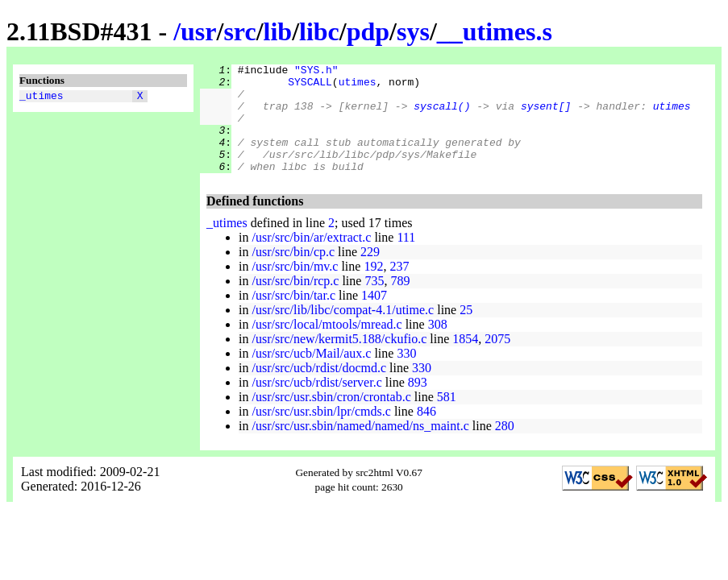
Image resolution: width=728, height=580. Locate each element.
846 (426, 433)
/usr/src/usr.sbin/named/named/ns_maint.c (360, 447)
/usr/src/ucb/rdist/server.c (316, 404)
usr (198, 31)
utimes (358, 86)
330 (406, 375)
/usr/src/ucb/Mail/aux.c (311, 375)
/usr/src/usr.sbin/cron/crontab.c (331, 418)
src (239, 31)
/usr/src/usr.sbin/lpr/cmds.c (321, 433)
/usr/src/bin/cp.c (293, 273)
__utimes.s (495, 31)
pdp (368, 31)
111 (406, 259)
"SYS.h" (316, 72)
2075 (497, 360)
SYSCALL (310, 86)
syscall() (442, 115)
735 (374, 302)
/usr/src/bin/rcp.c (295, 302)
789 (400, 302)
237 (399, 288)
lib (278, 31)
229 (370, 273)
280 (505, 447)
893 (418, 404)
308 (438, 346)
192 (373, 288)
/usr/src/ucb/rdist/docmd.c (319, 389)
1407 (374, 317)
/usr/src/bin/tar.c (293, 317)
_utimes (42, 97)
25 (466, 331)
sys (413, 31)
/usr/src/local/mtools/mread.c (327, 346)
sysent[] (546, 115)
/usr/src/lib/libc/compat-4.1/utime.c (343, 331)
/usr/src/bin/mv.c (295, 288)
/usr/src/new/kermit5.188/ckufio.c (339, 360)
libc (319, 31)
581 (447, 418)
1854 (465, 360)
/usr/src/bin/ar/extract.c (311, 259)
